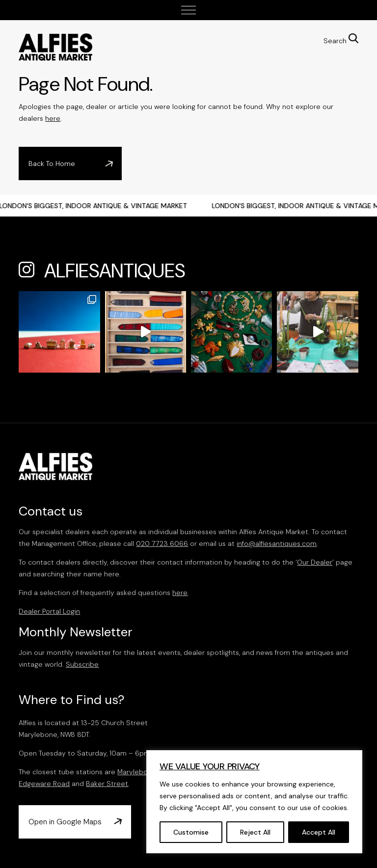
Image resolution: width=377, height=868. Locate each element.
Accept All (319, 832)
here (53, 118)
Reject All (255, 832)
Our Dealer (315, 562)
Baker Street (107, 784)
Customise (191, 832)
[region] (254, 802)
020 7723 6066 (162, 543)
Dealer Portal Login (49, 611)
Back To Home (52, 163)
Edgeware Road (44, 784)
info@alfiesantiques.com (277, 543)
